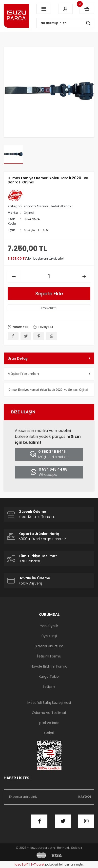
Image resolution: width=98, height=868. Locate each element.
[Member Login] (65, 9)
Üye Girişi (49, 636)
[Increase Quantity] (84, 276)
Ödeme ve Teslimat (49, 713)
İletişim (49, 687)
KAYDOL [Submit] (85, 797)
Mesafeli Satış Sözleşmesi (49, 703)
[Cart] (87, 9)
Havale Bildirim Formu (49, 666)
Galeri (49, 733)
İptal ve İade (49, 723)
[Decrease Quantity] (14, 276)
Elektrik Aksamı (61, 206)
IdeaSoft (21, 864)
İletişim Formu (49, 656)
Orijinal (29, 213)
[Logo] (16, 16)
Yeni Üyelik (49, 626)
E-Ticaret (38, 864)
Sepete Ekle (49, 294)
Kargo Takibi (49, 676)
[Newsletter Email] (49, 797)
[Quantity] (49, 276)
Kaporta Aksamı (36, 206)
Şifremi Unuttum (49, 646)
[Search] (65, 23)
